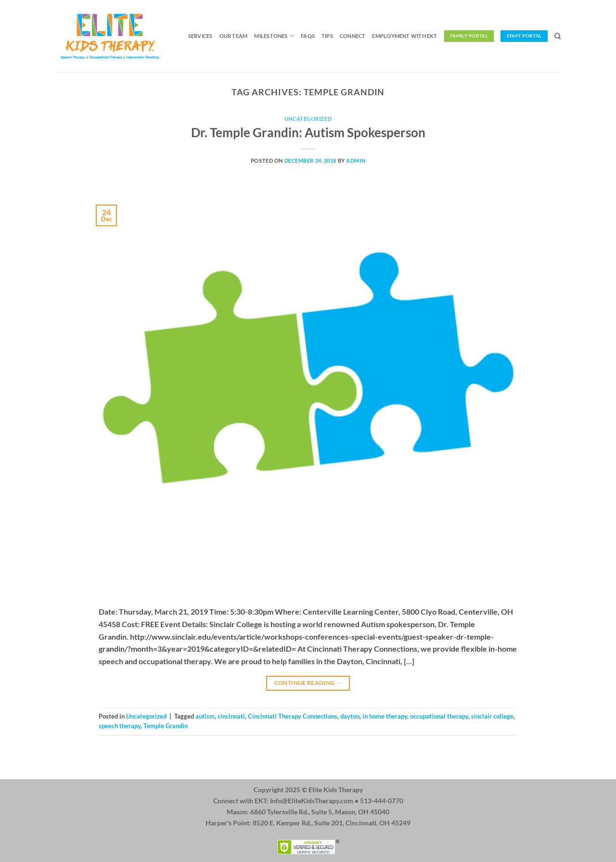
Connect (353, 36)
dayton (350, 716)
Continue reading (308, 683)
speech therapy (120, 726)
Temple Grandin (166, 726)
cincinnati (231, 716)
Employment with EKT (404, 36)
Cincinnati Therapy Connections (293, 716)
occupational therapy (439, 716)
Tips (327, 36)
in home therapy (385, 716)
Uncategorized (308, 119)
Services (200, 36)
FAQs (308, 36)
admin (356, 161)
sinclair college (492, 716)
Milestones (274, 36)
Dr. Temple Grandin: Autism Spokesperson (308, 132)
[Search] (558, 36)
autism (205, 716)
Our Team (234, 36)
